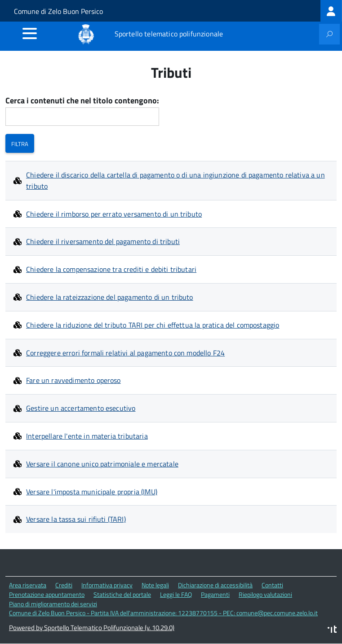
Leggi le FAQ (176, 594)
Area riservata (28, 585)
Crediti (64, 585)
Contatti (272, 585)
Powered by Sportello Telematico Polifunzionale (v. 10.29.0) (92, 628)
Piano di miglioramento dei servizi (53, 604)
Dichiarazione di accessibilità (215, 585)
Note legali (155, 585)
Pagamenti (215, 594)
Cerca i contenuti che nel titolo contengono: (82, 101)
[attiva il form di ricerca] (329, 34)
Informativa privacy (107, 585)
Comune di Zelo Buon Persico (58, 11)
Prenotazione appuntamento (47, 594)
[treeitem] (331, 11)
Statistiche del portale (122, 594)
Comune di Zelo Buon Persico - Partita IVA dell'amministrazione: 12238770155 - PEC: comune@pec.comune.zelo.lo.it (163, 613)
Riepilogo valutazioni (265, 594)
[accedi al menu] (30, 33)
